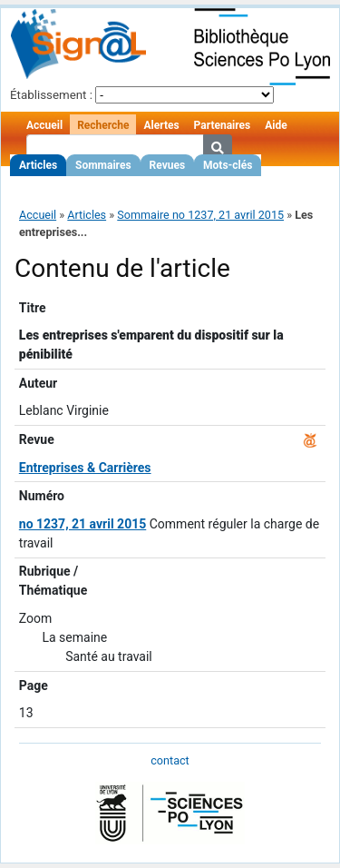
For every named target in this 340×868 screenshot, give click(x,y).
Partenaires (223, 125)
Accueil (44, 125)
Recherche (103, 125)
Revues (168, 165)
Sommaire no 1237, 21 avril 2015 (200, 215)
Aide (276, 125)
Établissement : (51, 95)
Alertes (161, 125)
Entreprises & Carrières (85, 468)
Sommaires (103, 165)
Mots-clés (228, 165)
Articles (38, 165)
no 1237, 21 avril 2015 (83, 524)
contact (170, 760)
